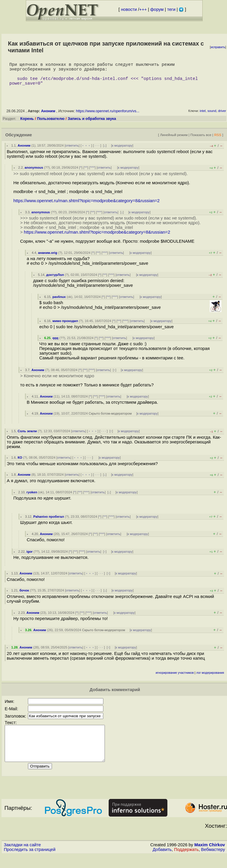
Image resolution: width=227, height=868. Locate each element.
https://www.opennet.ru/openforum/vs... (108, 117)
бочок (24, 596)
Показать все (201, 141)
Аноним (48, 117)
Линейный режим (174, 141)
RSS (218, 141)
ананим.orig (47, 259)
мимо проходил (65, 327)
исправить (218, 47)
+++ (143, 9)
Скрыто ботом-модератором (110, 419)
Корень (27, 124)
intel (203, 117)
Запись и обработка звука (92, 124)
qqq (55, 344)
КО (20, 463)
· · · (97, 151)
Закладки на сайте (22, 858)
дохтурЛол (55, 281)
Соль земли (27, 437)
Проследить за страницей (30, 862)
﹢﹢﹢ (86, 151)
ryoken (32, 498)
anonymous (34, 173)
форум (157, 9)
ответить (72, 151)
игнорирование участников (175, 679)
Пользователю (51, 124)
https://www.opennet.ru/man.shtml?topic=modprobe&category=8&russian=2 (86, 207)
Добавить (162, 862)
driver (222, 117)
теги (171, 9)
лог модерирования (210, 679)
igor (30, 557)
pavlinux (59, 303)
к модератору (122, 151)
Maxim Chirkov (210, 858)
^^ (86, 173)
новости (129, 9)
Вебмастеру (213, 862)
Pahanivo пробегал (48, 522)
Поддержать (186, 862)
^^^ (93, 173)
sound (212, 117)
